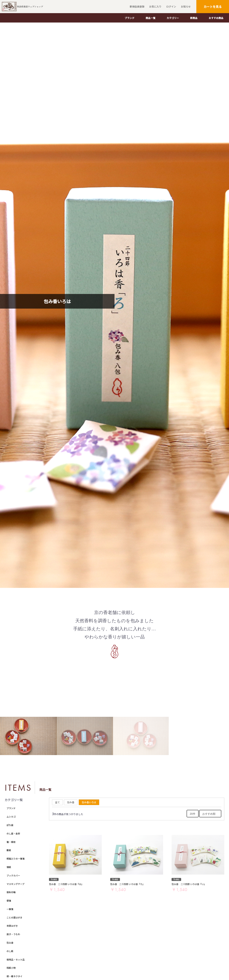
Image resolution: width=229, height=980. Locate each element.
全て (57, 802)
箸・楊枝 (11, 842)
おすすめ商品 (216, 18)
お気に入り (155, 6)
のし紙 (10, 951)
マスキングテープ (15, 884)
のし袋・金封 (13, 833)
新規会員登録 (137, 6)
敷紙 (9, 850)
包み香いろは (89, 802)
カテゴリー (173, 18)
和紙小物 (11, 968)
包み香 (10, 943)
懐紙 (9, 867)
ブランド (130, 18)
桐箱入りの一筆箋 (16, 859)
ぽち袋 (10, 825)
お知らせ (185, 6)
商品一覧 (151, 18)
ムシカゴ (11, 817)
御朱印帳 (11, 892)
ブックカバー (13, 875)
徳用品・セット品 (16, 959)
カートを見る (213, 7)
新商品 (194, 18)
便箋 (9, 901)
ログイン (171, 6)
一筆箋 (10, 909)
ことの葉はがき (14, 917)
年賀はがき (12, 926)
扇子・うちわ (13, 934)
